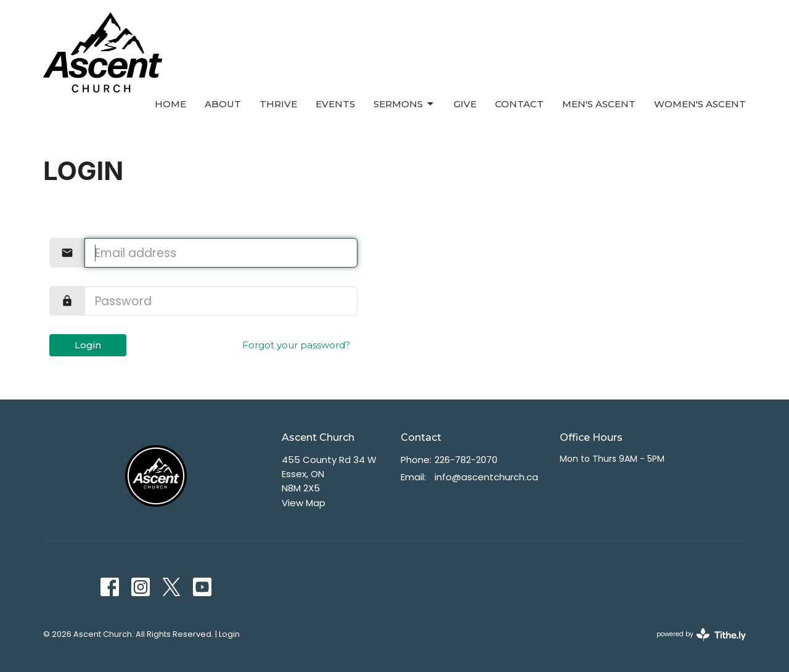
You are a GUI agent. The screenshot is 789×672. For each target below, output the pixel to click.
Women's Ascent (700, 104)
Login (88, 345)
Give (465, 104)
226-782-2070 (466, 460)
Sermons (404, 104)
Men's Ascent (599, 104)
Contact (519, 104)
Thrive (278, 104)
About (223, 104)
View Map (304, 503)
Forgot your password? (296, 345)
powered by (701, 635)
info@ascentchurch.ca (486, 477)
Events (335, 104)
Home (170, 104)
